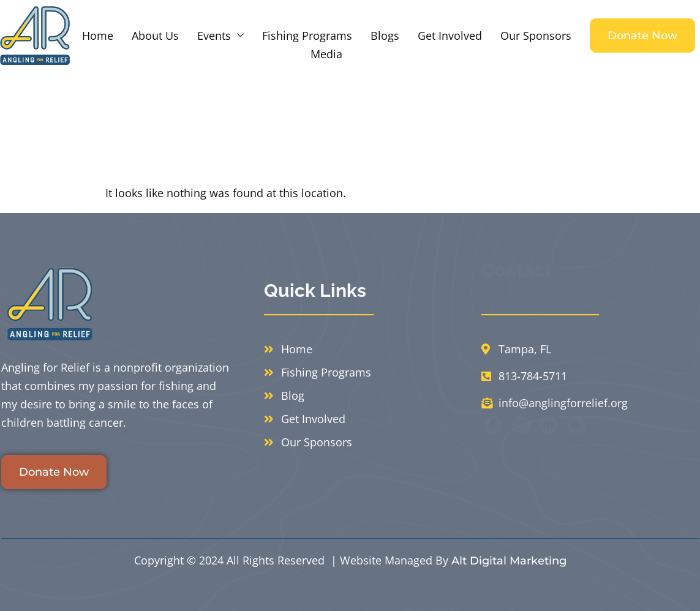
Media (326, 54)
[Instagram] (521, 447)
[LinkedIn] (549, 447)
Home (98, 36)
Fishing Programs (307, 36)
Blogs (385, 36)
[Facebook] (494, 447)
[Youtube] (576, 447)
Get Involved (450, 36)
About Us (155, 36)
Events (220, 36)
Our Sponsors (536, 36)
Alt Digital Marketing (509, 561)
